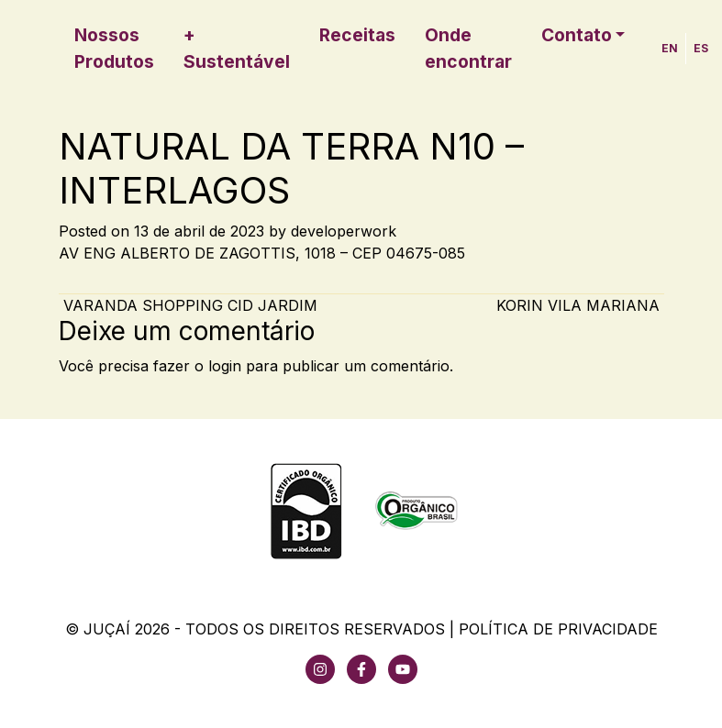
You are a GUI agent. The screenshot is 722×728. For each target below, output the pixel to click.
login (225, 366)
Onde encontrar (468, 48)
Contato (577, 35)
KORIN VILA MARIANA (580, 305)
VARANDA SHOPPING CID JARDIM (188, 305)
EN (670, 48)
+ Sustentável (237, 48)
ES (701, 48)
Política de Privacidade (558, 629)
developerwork (344, 231)
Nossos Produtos (114, 48)
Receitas (357, 35)
